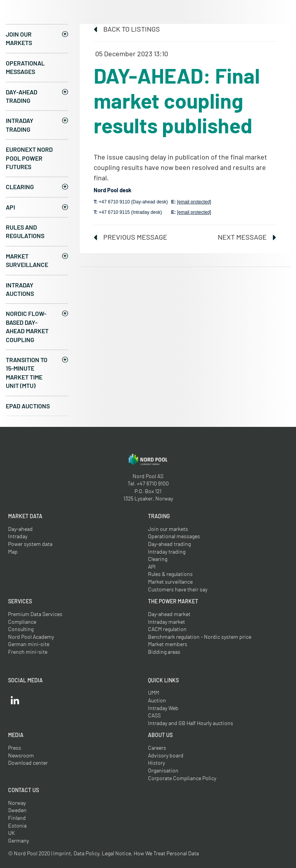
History (156, 763)
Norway (17, 803)
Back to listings (127, 29)
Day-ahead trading (22, 96)
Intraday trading (20, 125)
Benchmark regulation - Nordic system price (200, 637)
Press (15, 748)
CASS (154, 715)
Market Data (25, 516)
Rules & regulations (170, 574)
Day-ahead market (169, 614)
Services (20, 601)
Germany (18, 840)
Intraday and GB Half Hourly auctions (191, 723)
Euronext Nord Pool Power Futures (29, 158)
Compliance (22, 622)
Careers (157, 748)
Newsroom (21, 755)
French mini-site (28, 652)
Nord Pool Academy (31, 637)
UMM (154, 693)
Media (16, 735)
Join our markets (19, 38)
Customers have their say (178, 589)
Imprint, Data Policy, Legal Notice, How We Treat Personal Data (126, 853)
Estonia (17, 825)
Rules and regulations (25, 231)
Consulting (21, 629)
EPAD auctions (28, 406)
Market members (168, 644)
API (10, 207)
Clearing (20, 187)
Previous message (130, 237)
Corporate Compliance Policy (182, 778)
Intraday (18, 536)
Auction (157, 700)
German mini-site (29, 644)
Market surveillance (27, 260)
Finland (17, 818)
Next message (247, 237)
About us (160, 735)
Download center (28, 763)
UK (12, 833)
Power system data (30, 544)
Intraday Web (163, 708)
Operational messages (25, 67)
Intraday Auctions (20, 289)
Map (13, 552)
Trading (159, 516)
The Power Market (173, 601)
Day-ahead (20, 529)
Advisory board (166, 755)
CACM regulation (167, 629)
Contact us (24, 790)
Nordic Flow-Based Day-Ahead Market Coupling (27, 326)
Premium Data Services (35, 614)
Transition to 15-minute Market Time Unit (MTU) (27, 373)
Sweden (17, 810)
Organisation (163, 770)
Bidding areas (164, 652)
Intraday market (166, 622)
